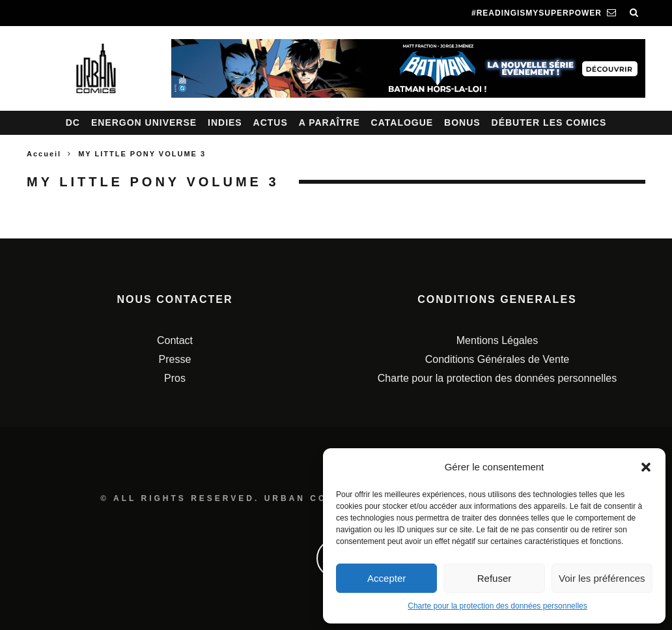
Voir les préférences (602, 578)
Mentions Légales (497, 340)
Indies (225, 122)
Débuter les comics (549, 122)
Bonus (462, 122)
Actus (271, 122)
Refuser (495, 578)
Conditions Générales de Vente (497, 359)
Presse (175, 359)
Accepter (386, 578)
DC (73, 122)
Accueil (44, 154)
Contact (175, 340)
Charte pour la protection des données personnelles (497, 606)
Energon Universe (144, 122)
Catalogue (402, 122)
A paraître (329, 122)
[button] (646, 467)
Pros (175, 378)
